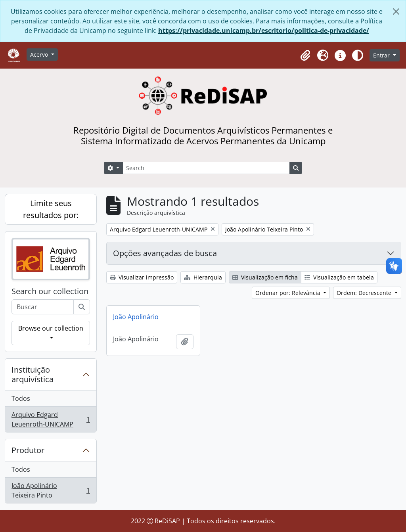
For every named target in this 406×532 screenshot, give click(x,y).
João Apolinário (136, 317)
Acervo (40, 55)
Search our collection (50, 291)
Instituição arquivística (33, 374)
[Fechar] (396, 11)
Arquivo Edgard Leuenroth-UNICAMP (51, 419)
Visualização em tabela (339, 277)
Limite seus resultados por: (51, 209)
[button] (305, 55)
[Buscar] (82, 307)
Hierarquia (203, 277)
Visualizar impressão (142, 277)
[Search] (206, 168)
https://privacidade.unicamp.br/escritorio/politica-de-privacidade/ (264, 31)
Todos (21, 398)
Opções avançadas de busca (165, 253)
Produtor (28, 450)
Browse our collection (51, 328)
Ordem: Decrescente (365, 293)
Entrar (382, 55)
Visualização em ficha (265, 277)
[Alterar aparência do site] (358, 55)
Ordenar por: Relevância (289, 293)
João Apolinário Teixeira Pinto (51, 490)
